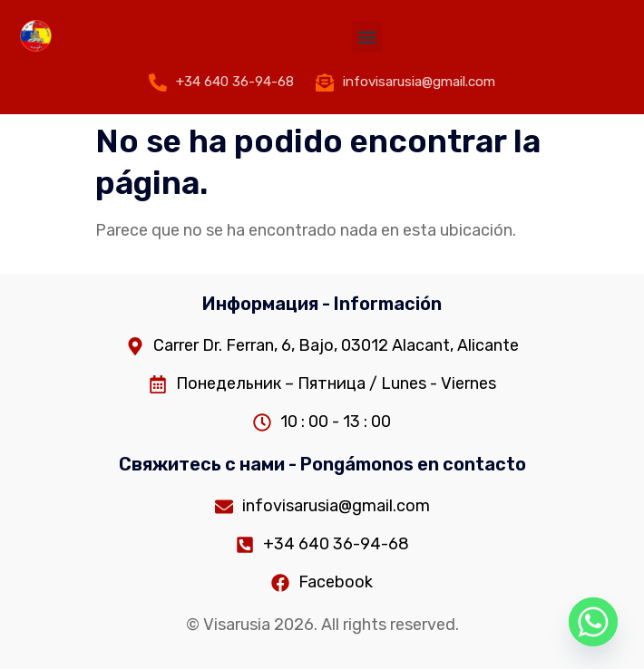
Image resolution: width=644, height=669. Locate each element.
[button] (367, 37)
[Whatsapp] (593, 622)
